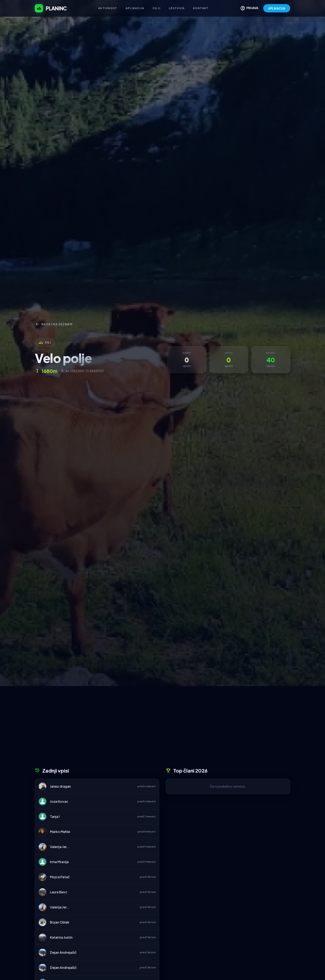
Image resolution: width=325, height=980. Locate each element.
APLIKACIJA (277, 8)
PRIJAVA (249, 8)
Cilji (157, 8)
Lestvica (177, 8)
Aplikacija (135, 8)
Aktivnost (108, 8)
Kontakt (201, 8)
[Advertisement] (162, 728)
